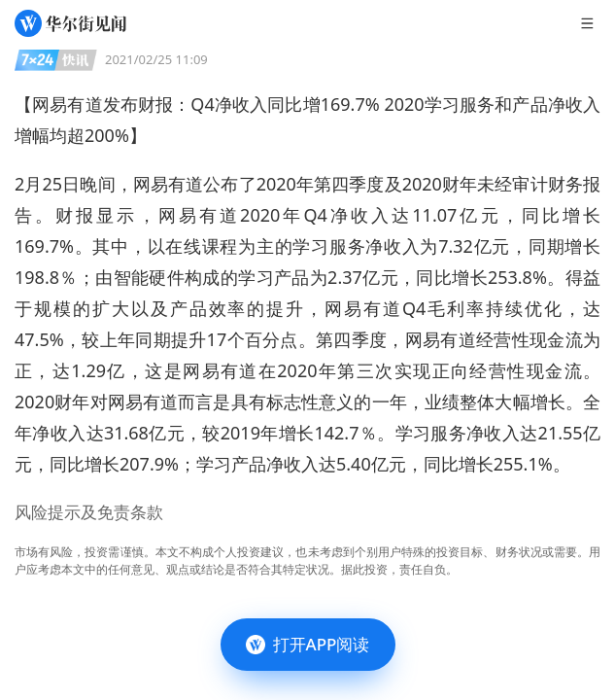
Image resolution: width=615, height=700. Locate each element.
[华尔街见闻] (70, 23)
